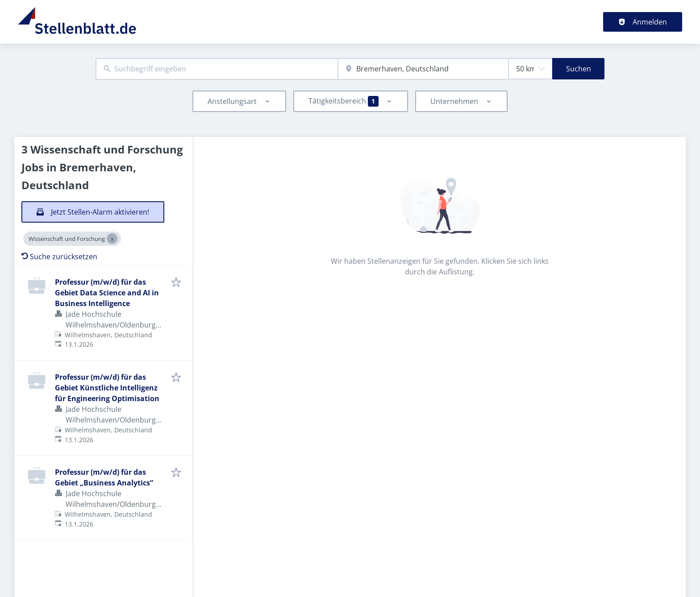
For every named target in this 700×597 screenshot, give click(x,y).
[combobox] (217, 69)
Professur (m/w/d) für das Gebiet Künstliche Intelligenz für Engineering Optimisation (107, 388)
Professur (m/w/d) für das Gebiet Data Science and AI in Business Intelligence (107, 293)
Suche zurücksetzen (59, 257)
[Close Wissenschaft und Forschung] (112, 239)
